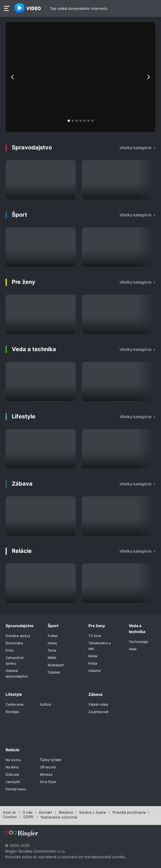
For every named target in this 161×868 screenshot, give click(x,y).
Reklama (66, 813)
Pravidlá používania (129, 813)
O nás (27, 813)
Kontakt (46, 813)
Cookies (10, 817)
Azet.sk (9, 813)
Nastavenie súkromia (59, 817)
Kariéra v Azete (93, 813)
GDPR (28, 817)
